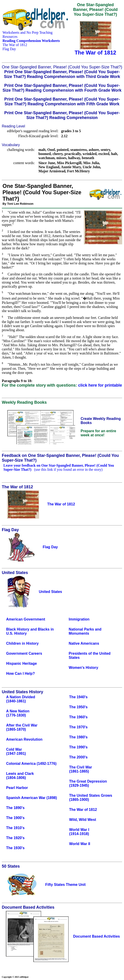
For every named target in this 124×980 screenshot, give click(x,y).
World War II (80, 844)
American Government (26, 619)
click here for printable (100, 385)
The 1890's (15, 808)
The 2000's (78, 757)
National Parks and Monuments (85, 631)
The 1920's (15, 838)
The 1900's (15, 818)
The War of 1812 (15, 45)
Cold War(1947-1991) (16, 751)
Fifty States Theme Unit (65, 885)
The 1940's (78, 697)
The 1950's (78, 707)
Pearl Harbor (17, 788)
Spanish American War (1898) (32, 798)
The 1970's (78, 727)
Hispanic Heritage (21, 663)
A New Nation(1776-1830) (18, 713)
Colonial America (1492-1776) (31, 764)
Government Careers (24, 653)
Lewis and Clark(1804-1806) (20, 776)
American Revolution (24, 739)
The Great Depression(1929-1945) (88, 783)
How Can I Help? (20, 674)
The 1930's (15, 848)
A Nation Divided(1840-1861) (21, 699)
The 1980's (78, 737)
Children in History (22, 643)
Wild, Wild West (83, 820)
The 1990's (78, 747)
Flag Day (9, 49)
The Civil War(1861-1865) (81, 769)
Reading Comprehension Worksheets (31, 41)
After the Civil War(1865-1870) (22, 727)
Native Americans (84, 643)
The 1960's (78, 717)
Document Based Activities (97, 936)
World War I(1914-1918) (79, 832)
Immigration (79, 619)
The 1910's (15, 828)
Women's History (84, 668)
